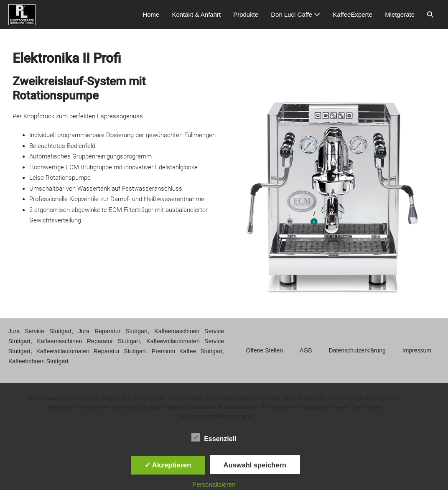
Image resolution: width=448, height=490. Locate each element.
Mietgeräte (400, 14)
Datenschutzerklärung (357, 350)
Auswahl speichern (255, 465)
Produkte (246, 14)
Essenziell (214, 437)
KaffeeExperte (353, 14)
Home (151, 14)
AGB (306, 350)
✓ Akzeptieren (168, 465)
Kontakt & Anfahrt (196, 14)
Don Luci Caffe (295, 14)
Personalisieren (214, 484)
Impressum (417, 350)
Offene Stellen (265, 350)
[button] (430, 15)
